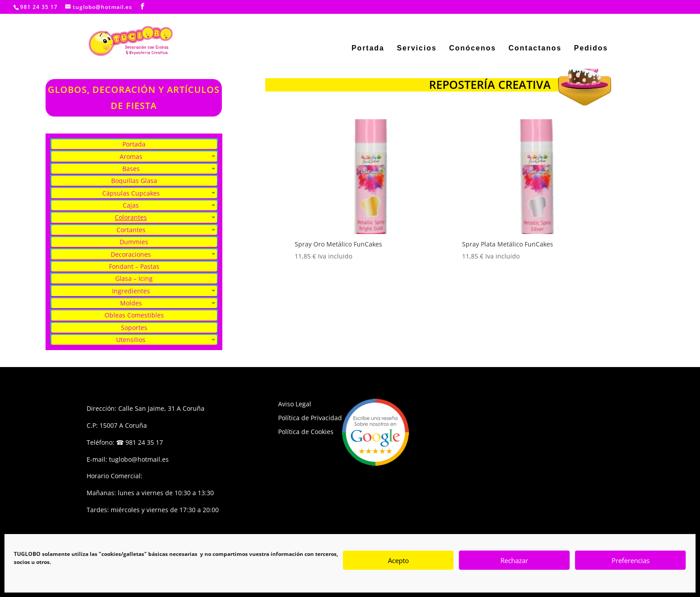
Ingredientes (131, 291)
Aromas (131, 157)
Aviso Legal (295, 404)
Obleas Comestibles (134, 315)
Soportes (134, 328)
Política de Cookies (306, 432)
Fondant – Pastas (134, 266)
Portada (368, 48)
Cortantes (131, 230)
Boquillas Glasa (134, 181)
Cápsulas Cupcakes (131, 193)
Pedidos (591, 48)
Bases (131, 169)
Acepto (398, 560)
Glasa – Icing (134, 278)
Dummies (134, 242)
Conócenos (473, 48)
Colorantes (131, 217)
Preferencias (631, 560)
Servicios (417, 48)
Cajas (131, 205)
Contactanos (535, 48)
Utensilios (131, 340)
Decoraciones (131, 254)
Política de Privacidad (310, 418)
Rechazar (514, 560)
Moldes (131, 303)
